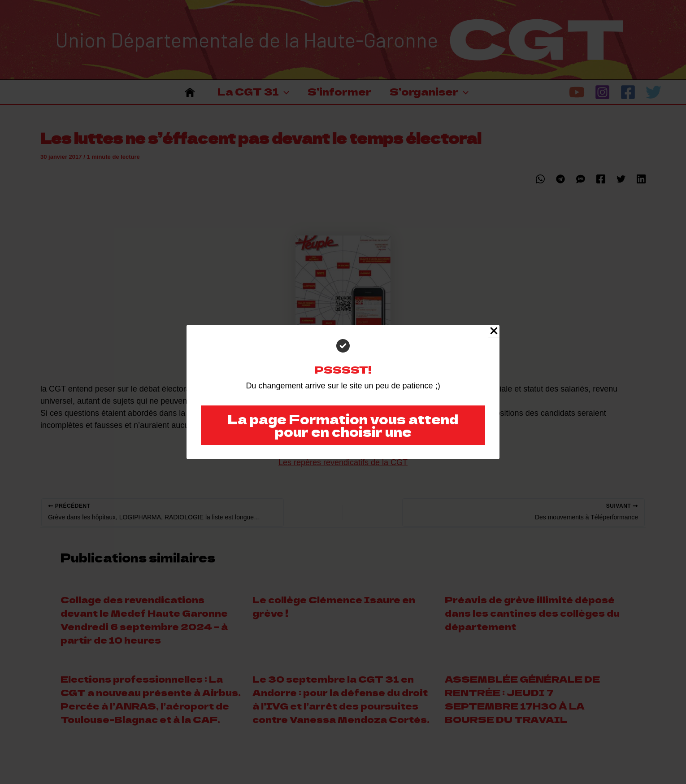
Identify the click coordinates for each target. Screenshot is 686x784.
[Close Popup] (494, 331)
